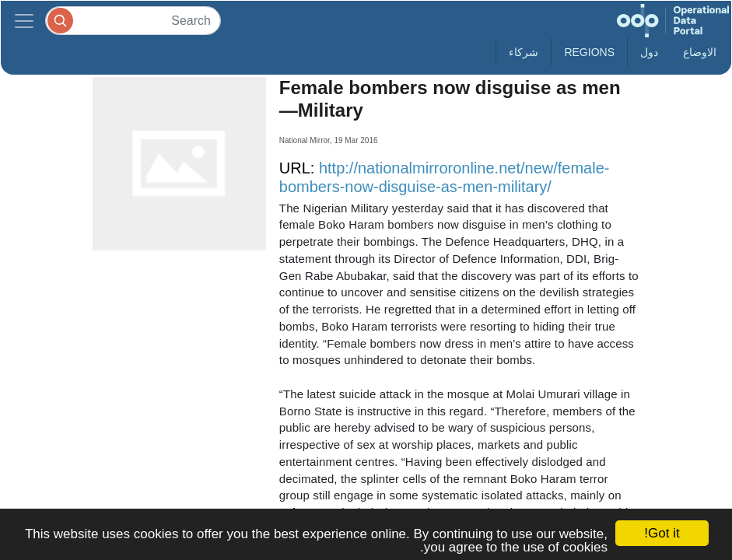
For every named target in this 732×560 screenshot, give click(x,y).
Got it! (662, 533)
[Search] (133, 21)
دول (649, 52)
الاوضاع (700, 52)
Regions (589, 52)
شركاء (524, 52)
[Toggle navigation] (24, 21)
